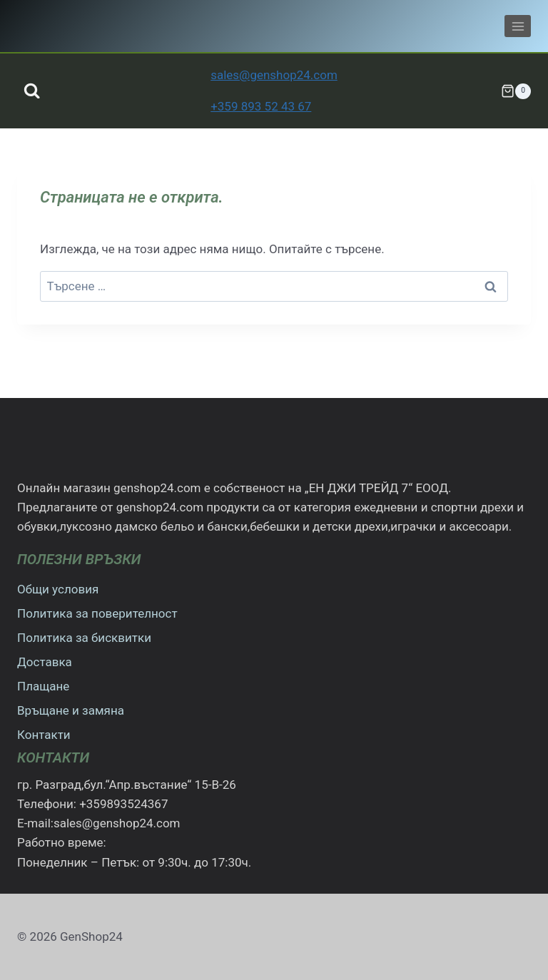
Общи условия (58, 589)
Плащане (43, 686)
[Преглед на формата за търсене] (32, 91)
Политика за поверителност (97, 613)
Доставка (45, 662)
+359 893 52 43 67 (261, 106)
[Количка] (516, 91)
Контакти (44, 735)
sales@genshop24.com (274, 75)
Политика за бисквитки (84, 638)
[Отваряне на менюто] (518, 26)
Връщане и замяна (71, 710)
